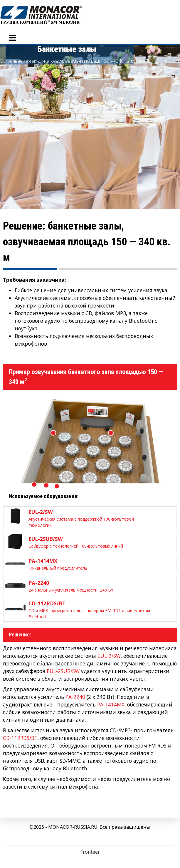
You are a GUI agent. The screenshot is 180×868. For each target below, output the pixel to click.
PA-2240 (75, 697)
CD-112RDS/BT (20, 738)
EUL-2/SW (109, 656)
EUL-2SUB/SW (63, 671)
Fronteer (90, 852)
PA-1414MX (111, 704)
